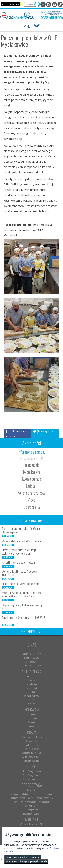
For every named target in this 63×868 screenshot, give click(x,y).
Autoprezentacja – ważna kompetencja (20, 584)
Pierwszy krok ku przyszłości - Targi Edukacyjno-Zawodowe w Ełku (19, 552)
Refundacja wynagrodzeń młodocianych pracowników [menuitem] (32, 798)
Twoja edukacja (32, 479)
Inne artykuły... (32, 632)
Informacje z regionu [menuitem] (32, 676)
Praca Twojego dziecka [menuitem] (32, 775)
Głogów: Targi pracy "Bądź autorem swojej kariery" (22, 607)
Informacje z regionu (32, 452)
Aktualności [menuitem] (32, 790)
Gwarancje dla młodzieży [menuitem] (32, 753)
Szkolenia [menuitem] (32, 722)
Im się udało (32, 465)
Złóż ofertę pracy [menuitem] (32, 806)
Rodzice (32, 766)
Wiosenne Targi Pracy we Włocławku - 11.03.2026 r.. (20, 573)
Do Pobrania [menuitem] (32, 704)
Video (32, 500)
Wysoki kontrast (11, 4)
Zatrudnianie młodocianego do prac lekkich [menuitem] (32, 802)
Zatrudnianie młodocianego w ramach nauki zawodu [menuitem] (32, 794)
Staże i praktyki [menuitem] (32, 809)
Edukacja (32, 709)
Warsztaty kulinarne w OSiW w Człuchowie (22, 541)
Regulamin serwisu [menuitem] (32, 658)
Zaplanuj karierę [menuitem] (32, 745)
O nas (32, 645)
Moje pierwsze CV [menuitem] (32, 749)
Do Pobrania (32, 507)
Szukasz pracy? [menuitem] (32, 741)
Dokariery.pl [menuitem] (32, 650)
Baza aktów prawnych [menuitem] (32, 814)
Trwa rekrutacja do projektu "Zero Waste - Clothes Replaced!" (22, 530)
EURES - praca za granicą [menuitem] (32, 757)
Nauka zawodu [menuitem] (32, 718)
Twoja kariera (32, 472)
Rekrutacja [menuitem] (32, 714)
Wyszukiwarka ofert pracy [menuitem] (32, 737)
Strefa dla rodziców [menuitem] (32, 696)
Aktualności (32, 671)
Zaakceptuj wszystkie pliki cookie (23, 857)
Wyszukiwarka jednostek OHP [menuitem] (32, 824)
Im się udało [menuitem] (32, 680)
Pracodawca (32, 785)
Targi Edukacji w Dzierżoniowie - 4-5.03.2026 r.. (23, 619)
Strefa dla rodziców (32, 493)
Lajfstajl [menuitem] (32, 692)
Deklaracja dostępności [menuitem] (32, 662)
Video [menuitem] (32, 700)
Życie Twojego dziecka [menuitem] (32, 779)
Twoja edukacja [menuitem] (32, 688)
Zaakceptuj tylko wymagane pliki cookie (26, 861)
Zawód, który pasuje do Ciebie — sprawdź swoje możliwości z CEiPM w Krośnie (22, 594)
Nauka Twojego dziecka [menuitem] (32, 771)
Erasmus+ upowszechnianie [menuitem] (32, 726)
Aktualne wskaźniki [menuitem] (32, 761)
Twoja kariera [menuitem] (32, 684)
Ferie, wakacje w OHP (31, 458)
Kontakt (32, 819)
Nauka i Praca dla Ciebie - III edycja (18, 562)
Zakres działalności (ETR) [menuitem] (32, 665)
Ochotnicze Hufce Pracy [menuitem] (32, 654)
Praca (32, 732)
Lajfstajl (32, 486)
